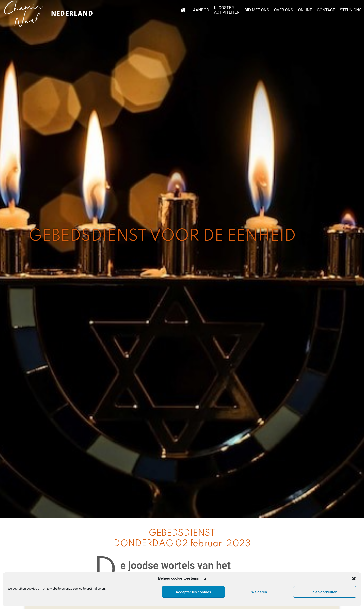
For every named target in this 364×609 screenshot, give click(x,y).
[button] (354, 579)
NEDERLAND (72, 13)
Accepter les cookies (193, 592)
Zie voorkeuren (325, 592)
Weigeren (259, 592)
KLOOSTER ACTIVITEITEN (227, 10)
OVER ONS (284, 10)
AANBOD (201, 10)
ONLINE (305, 10)
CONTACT (326, 10)
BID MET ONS (257, 10)
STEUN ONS (351, 10)
